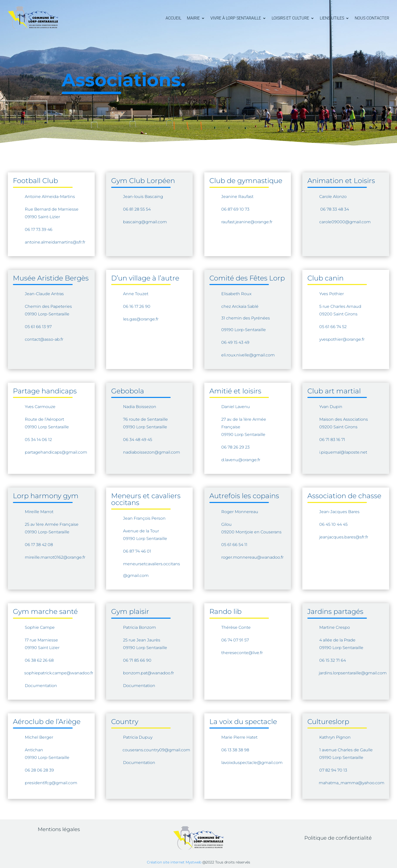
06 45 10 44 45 (333, 524)
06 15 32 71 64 (333, 660)
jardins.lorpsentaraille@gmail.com (353, 673)
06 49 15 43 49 (235, 342)
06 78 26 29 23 (235, 447)
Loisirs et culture (290, 18)
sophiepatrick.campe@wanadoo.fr (59, 673)
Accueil (173, 18)
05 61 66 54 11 (234, 545)
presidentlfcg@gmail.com (51, 783)
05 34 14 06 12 (38, 440)
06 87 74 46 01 (137, 551)
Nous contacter (372, 18)
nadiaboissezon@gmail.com (152, 452)
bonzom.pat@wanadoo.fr (148, 673)
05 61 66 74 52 (333, 327)
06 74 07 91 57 (235, 640)
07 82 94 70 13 (333, 770)
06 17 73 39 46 (39, 229)
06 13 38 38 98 (235, 750)
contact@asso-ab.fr (44, 339)
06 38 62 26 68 (39, 660)
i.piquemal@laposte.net (343, 452)
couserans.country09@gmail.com (156, 750)
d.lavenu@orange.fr (241, 460)
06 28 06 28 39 (39, 770)
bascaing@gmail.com (145, 222)
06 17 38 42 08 (39, 545)
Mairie (193, 18)
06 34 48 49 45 (138, 440)
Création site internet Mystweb (174, 862)
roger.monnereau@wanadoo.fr (252, 557)
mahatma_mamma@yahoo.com (352, 783)
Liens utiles (332, 18)
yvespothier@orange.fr (342, 339)
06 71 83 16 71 (332, 440)
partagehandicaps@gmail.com (56, 452)
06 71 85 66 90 (137, 660)
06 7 (324, 209)
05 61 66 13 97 (38, 327)
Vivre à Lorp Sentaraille (236, 18)
